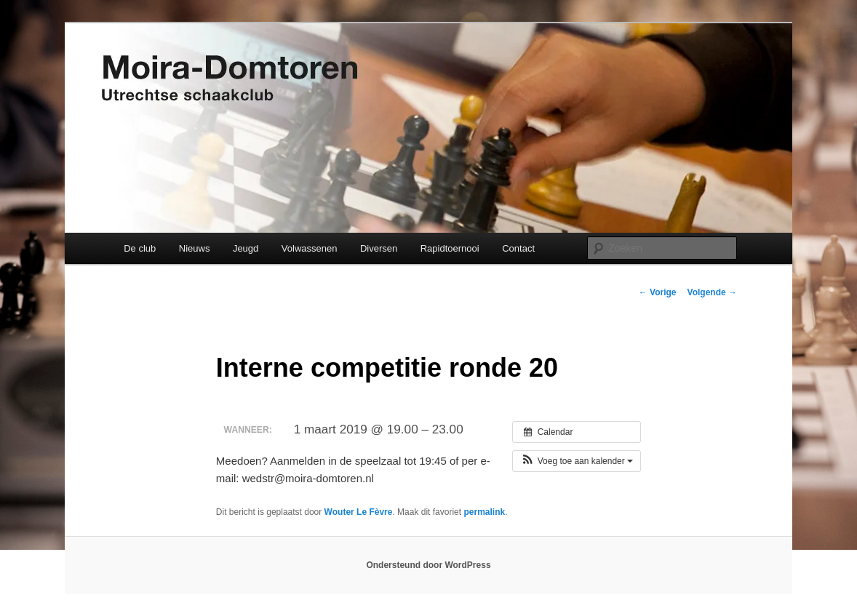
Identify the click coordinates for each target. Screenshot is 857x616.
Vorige (658, 292)
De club (140, 248)
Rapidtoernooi (450, 248)
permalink (484, 512)
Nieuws (195, 248)
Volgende (712, 292)
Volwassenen (310, 248)
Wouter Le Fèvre (359, 512)
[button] (577, 461)
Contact (518, 248)
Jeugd (246, 248)
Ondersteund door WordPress (428, 565)
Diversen (379, 248)
